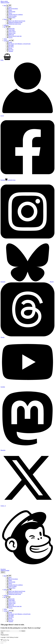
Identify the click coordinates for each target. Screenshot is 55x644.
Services (10, 38)
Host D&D (10, 45)
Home (6, 5)
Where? (9, 13)
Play (6, 27)
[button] (7, 5)
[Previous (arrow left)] (1, 643)
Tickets (5, 39)
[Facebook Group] (10, 180)
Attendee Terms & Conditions (15, 15)
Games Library (11, 32)
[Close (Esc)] (6, 642)
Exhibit (9, 42)
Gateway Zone (11, 33)
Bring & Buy (11, 29)
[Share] (4, 642)
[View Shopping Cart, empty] (28, 57)
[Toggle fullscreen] (3, 642)
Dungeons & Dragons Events (14, 22)
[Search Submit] (20, 631)
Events (6, 19)
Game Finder (11, 30)
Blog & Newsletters (12, 9)
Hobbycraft (10, 35)
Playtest (9, 48)
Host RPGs (10, 47)
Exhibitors (6, 25)
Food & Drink (11, 12)
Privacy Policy (11, 18)
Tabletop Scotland (5, 3)
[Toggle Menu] (10, 5)
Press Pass (10, 50)
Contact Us (7, 41)
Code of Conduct (12, 16)
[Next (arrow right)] (3, 643)
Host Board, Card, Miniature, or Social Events (18, 44)
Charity (9, 10)
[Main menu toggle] (3, 572)
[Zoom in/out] (1, 642)
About (9, 7)
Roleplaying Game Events (14, 24)
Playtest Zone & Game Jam (14, 36)
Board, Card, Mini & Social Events (16, 21)
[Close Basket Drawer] (2, 633)
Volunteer (10, 51)
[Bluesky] (30, 282)
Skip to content (4, 1)
